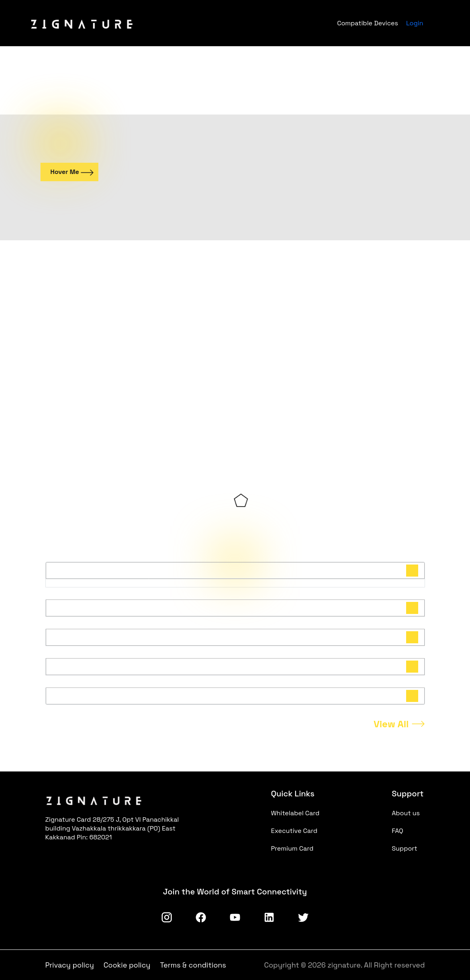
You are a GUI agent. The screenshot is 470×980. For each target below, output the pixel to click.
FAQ (397, 831)
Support (405, 848)
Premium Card (292, 848)
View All (391, 724)
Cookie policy (127, 965)
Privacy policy (70, 965)
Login (415, 23)
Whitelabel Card (295, 813)
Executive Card (294, 831)
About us (406, 813)
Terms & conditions (193, 965)
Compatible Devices (368, 23)
